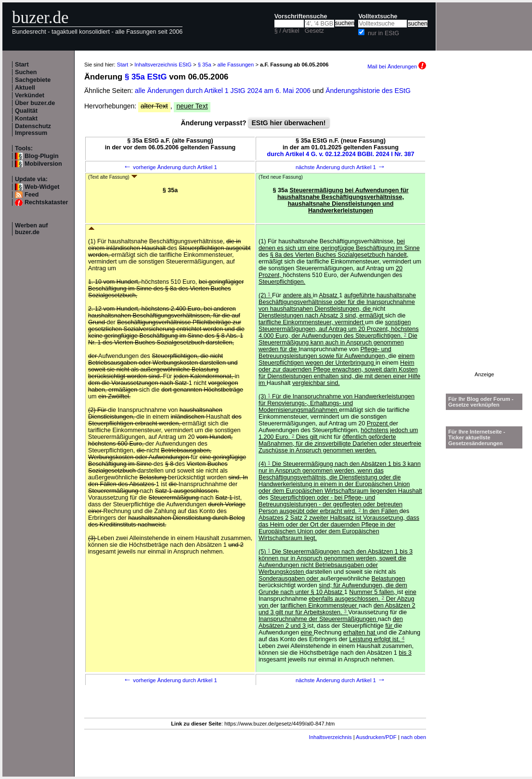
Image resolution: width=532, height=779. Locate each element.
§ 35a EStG (146, 77)
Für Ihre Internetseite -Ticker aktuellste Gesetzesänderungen (477, 437)
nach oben (414, 737)
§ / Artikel (287, 31)
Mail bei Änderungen (397, 66)
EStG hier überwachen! (288, 123)
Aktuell (25, 88)
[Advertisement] (484, 227)
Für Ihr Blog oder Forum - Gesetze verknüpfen (481, 402)
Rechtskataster (46, 202)
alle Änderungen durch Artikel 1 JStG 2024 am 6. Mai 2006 (224, 91)
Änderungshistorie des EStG (368, 91)
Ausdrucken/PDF (376, 737)
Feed (32, 195)
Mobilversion (43, 164)
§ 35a (205, 65)
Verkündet (30, 95)
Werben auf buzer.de (31, 229)
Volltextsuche (378, 16)
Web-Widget (42, 187)
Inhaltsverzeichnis (331, 737)
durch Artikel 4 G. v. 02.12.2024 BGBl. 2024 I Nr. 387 (341, 154)
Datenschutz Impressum (33, 130)
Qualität (26, 111)
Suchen (26, 72)
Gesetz (314, 31)
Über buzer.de (35, 103)
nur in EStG (383, 33)
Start (22, 65)
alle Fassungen (235, 65)
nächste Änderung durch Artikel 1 (341, 167)
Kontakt (26, 119)
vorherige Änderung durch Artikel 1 (170, 167)
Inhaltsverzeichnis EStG (163, 65)
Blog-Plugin (42, 156)
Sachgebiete (33, 80)
